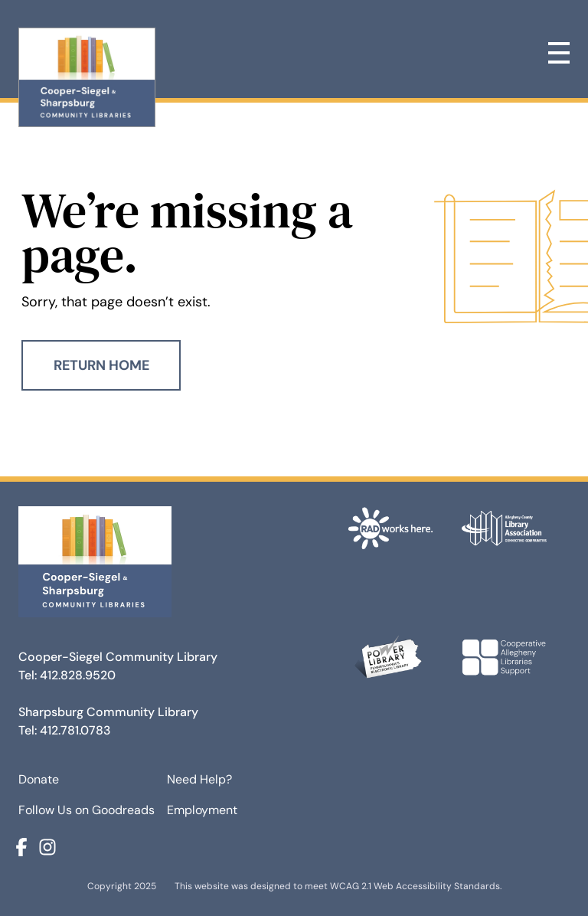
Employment (202, 810)
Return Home (101, 365)
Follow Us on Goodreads (87, 810)
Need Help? (199, 779)
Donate (39, 779)
